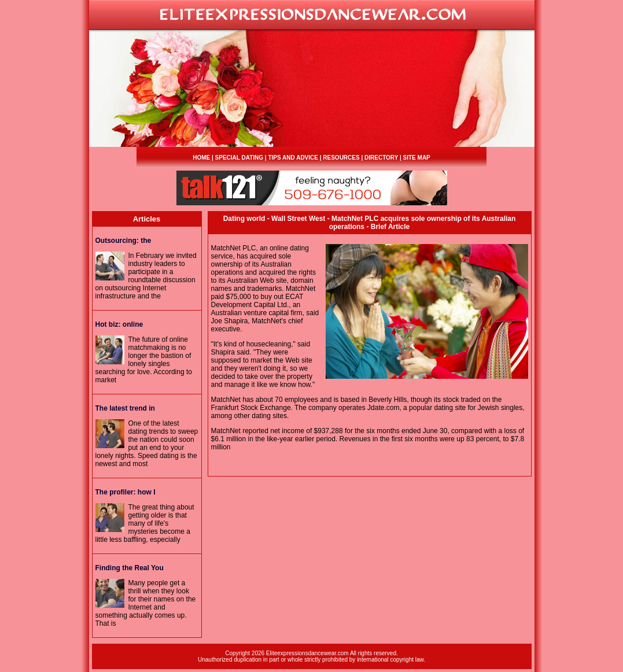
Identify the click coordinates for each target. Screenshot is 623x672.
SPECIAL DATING (239, 158)
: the (124, 241)
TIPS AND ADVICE (293, 158)
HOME (201, 158)
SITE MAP (417, 158)
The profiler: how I (126, 492)
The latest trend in (125, 408)
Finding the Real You (130, 568)
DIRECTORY (381, 158)
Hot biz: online (119, 324)
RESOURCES (341, 158)
